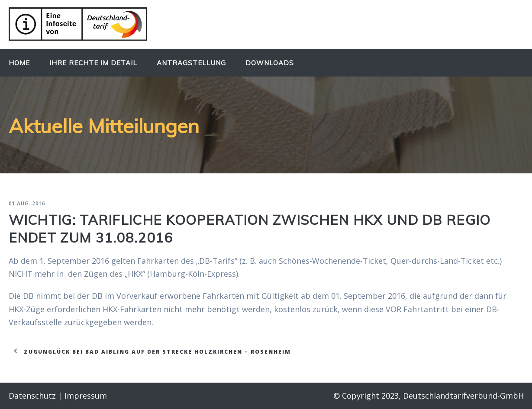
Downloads (270, 63)
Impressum (86, 396)
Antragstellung (191, 63)
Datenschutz (32, 396)
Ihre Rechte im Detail (93, 63)
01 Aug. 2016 (27, 203)
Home (19, 63)
